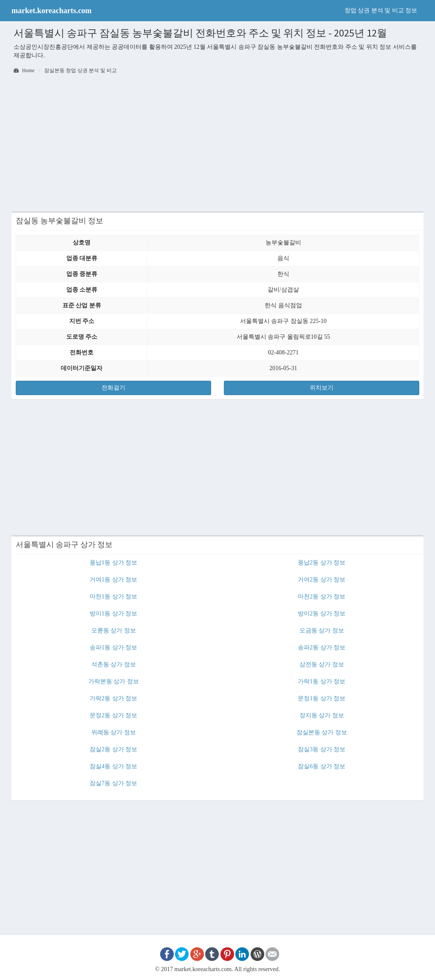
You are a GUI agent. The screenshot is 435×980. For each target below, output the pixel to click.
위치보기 (322, 388)
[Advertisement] (217, 143)
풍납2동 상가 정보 (322, 563)
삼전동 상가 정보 (322, 664)
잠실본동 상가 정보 (322, 732)
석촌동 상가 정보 (114, 664)
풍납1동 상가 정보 (113, 563)
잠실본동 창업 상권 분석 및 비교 (81, 70)
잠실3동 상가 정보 (322, 749)
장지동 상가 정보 (322, 715)
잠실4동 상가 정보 (113, 766)
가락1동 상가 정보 (322, 681)
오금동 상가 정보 (322, 630)
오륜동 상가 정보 (114, 630)
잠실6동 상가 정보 (322, 766)
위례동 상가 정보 (114, 732)
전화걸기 (113, 388)
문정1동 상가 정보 (322, 698)
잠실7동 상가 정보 (113, 783)
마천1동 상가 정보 (113, 597)
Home (24, 70)
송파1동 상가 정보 (113, 647)
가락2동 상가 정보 (113, 698)
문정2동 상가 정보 (113, 715)
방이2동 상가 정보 (322, 614)
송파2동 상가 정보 (322, 647)
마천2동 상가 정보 (322, 597)
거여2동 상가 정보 (322, 580)
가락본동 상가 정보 (114, 681)
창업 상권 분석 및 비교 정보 (381, 10)
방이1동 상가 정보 (113, 614)
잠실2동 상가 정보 (113, 749)
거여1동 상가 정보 (113, 580)
